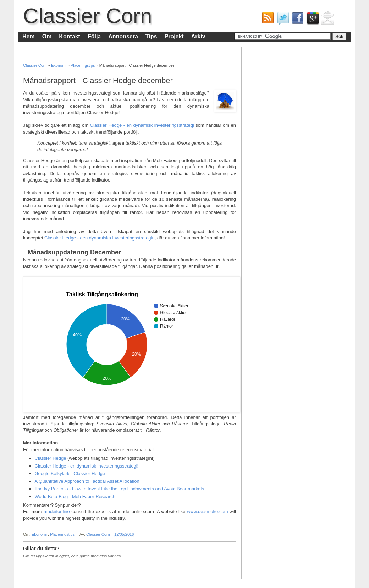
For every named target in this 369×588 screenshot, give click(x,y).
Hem (29, 36)
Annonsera (123, 36)
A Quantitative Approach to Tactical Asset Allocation (87, 481)
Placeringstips (83, 65)
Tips (151, 36)
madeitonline (57, 511)
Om (47, 36)
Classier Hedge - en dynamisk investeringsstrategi (142, 125)
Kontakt (70, 36)
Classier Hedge (51, 458)
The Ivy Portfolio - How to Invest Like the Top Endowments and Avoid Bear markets (120, 489)
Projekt (174, 36)
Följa (94, 36)
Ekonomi (59, 65)
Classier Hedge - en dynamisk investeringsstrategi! (87, 466)
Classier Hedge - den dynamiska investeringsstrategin (100, 238)
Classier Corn (87, 16)
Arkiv (198, 36)
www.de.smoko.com (208, 511)
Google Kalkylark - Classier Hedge (70, 473)
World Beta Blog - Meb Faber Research (75, 497)
